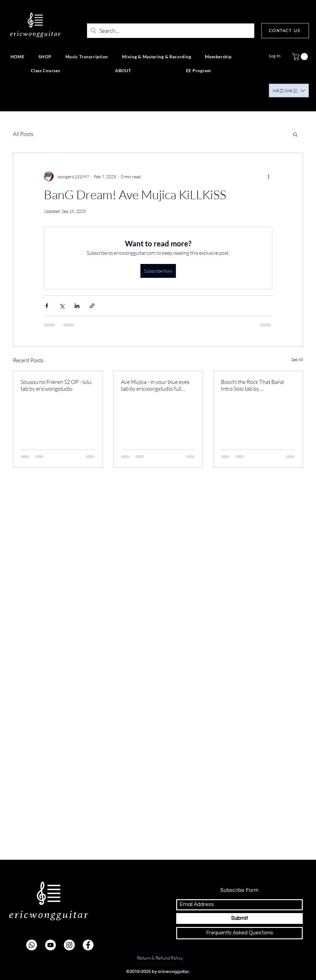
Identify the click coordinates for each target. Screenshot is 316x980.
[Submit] (239, 918)
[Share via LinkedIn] (77, 306)
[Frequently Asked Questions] (239, 933)
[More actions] (268, 176)
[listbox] (289, 91)
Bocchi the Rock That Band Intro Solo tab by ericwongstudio (252, 385)
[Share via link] (92, 306)
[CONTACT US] (285, 31)
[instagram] (69, 945)
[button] (301, 57)
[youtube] (50, 945)
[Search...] (170, 31)
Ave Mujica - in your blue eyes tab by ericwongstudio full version (155, 385)
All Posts (23, 134)
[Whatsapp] (32, 945)
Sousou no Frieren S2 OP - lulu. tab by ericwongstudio (56, 385)
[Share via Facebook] (47, 306)
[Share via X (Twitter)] (62, 306)
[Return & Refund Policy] (160, 958)
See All (297, 359)
